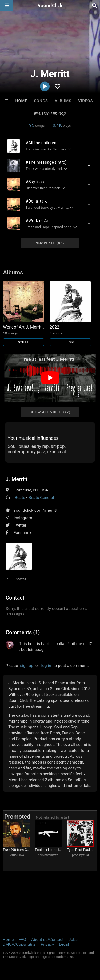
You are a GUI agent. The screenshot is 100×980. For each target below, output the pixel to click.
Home (21, 101)
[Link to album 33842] (24, 313)
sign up (27, 666)
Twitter (20, 525)
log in (46, 666)
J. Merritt (17, 479)
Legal (64, 944)
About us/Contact (47, 940)
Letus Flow (16, 855)
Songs (41, 101)
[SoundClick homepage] (50, 5)
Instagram (23, 518)
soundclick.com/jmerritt (35, 510)
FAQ (22, 940)
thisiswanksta (48, 855)
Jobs (73, 940)
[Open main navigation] (7, 5)
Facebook (23, 533)
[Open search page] (95, 5)
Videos (85, 101)
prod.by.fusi (80, 855)
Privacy (47, 944)
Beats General (41, 498)
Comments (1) (23, 632)
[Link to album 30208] (70, 313)
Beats (20, 498)
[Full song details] (88, 146)
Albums (63, 101)
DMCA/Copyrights (19, 944)
